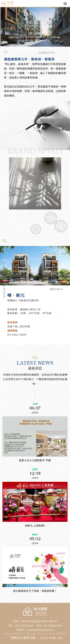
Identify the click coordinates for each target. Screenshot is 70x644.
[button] (63, 266)
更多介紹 (56, 289)
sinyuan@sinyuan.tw (40, 630)
